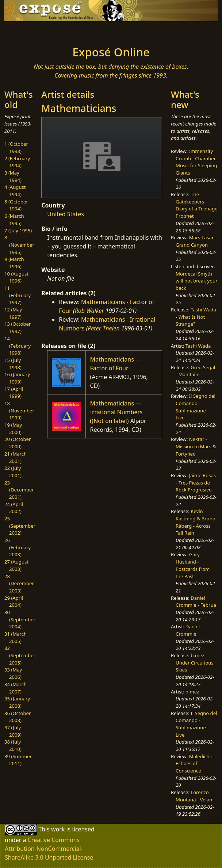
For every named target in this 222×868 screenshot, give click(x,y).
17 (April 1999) (14, 393)
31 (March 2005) (16, 637)
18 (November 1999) (19, 410)
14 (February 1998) (18, 346)
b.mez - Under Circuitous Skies (195, 663)
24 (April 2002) (14, 508)
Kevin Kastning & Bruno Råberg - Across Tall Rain (196, 522)
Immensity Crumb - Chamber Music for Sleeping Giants (196, 162)
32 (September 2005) (20, 655)
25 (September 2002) (20, 526)
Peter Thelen (104, 328)
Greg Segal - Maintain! (195, 371)
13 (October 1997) (18, 328)
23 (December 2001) (19, 490)
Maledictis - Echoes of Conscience (195, 764)
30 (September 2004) (20, 619)
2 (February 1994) (17, 162)
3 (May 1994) (13, 176)
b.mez (192, 692)
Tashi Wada (198, 346)
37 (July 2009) (13, 731)
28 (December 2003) (19, 583)
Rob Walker (89, 311)
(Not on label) (110, 421)
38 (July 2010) (13, 745)
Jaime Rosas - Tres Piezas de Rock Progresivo (196, 482)
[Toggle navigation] (31, 31)
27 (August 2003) (16, 565)
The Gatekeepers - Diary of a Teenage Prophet (197, 205)
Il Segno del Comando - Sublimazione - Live (196, 407)
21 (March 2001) (16, 457)
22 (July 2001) (13, 472)
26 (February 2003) (18, 547)
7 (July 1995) (18, 231)
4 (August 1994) (15, 191)
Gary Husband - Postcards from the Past (193, 565)
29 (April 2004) (14, 602)
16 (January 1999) (17, 378)
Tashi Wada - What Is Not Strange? (196, 317)
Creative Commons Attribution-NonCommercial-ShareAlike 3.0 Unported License (49, 849)
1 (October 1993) (16, 147)
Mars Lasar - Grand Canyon (196, 241)
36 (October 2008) (18, 717)
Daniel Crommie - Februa (196, 602)
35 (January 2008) (17, 702)
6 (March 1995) (14, 220)
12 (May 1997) (13, 313)
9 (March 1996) (14, 263)
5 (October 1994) (16, 205)
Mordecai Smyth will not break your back (197, 281)
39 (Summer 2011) (18, 760)
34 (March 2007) (16, 688)
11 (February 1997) (18, 295)
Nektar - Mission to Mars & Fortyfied (196, 446)
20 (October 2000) (18, 443)
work (58, 829)
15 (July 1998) (13, 364)
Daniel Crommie (188, 630)
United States (66, 214)
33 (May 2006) (13, 673)
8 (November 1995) (19, 245)
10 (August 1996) (16, 277)
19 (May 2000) (13, 429)
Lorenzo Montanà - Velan (194, 796)
